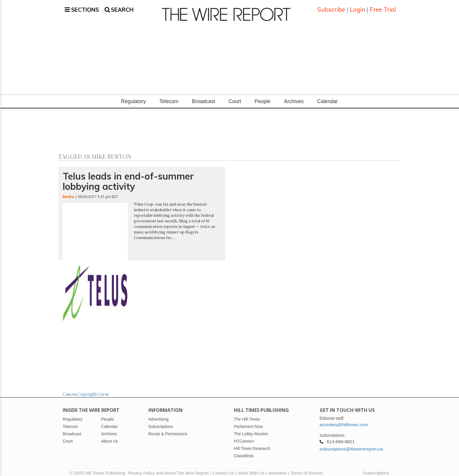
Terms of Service (307, 469)
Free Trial (383, 7)
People (262, 97)
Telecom (169, 97)
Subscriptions (376, 469)
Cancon (70, 389)
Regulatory (134, 97)
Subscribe (331, 7)
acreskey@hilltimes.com (344, 420)
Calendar (327, 97)
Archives (294, 97)
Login (357, 7)
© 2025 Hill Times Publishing (99, 469)
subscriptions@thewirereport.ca (351, 445)
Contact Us (223, 469)
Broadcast (204, 97)
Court (235, 97)
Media (68, 192)
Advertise (278, 469)
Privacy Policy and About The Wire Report (168, 469)
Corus (103, 389)
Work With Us (251, 469)
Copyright (87, 389)
